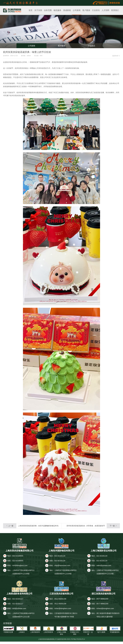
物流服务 (57, 10)
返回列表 (116, 56)
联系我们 (115, 10)
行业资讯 (96, 10)
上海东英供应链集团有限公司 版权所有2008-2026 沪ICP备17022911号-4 (62, 641)
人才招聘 (105, 10)
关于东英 (38, 10)
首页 (31, 10)
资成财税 (67, 10)
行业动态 (92, 45)
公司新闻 (77, 10)
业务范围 (48, 10)
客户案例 (86, 10)
